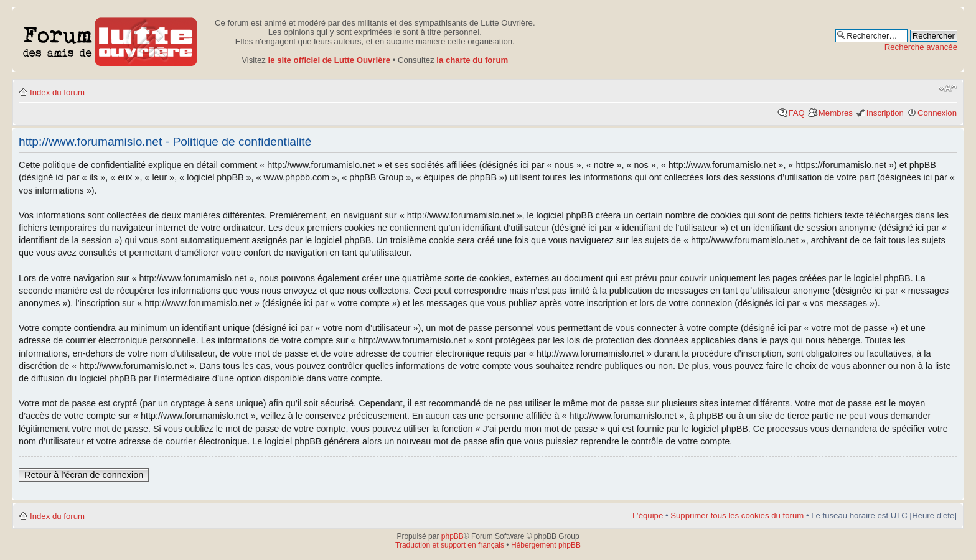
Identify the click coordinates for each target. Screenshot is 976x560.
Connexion (937, 113)
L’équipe (648, 516)
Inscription (885, 113)
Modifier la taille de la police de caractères (948, 88)
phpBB (453, 536)
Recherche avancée (921, 47)
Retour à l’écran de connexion (84, 475)
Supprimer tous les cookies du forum (737, 516)
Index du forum (57, 92)
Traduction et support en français (450, 545)
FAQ (796, 113)
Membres (836, 113)
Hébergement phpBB (546, 545)
